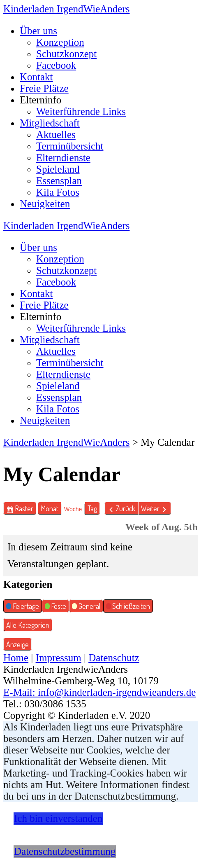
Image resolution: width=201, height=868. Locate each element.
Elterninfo (40, 100)
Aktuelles (56, 135)
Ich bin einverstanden (58, 818)
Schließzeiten (128, 607)
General (86, 607)
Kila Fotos (58, 192)
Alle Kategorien (28, 625)
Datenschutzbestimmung (65, 851)
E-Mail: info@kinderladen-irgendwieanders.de (99, 692)
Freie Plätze (44, 88)
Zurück (126, 508)
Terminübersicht (70, 146)
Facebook (56, 65)
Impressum (59, 658)
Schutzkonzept (66, 54)
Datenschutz (114, 658)
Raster (25, 508)
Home (16, 658)
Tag (92, 508)
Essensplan (59, 181)
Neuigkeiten (45, 204)
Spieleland (58, 169)
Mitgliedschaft (50, 123)
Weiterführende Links (81, 111)
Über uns (38, 31)
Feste (56, 607)
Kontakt (36, 77)
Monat (50, 508)
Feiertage (23, 607)
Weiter (150, 508)
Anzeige (19, 643)
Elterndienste (63, 158)
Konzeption (60, 42)
